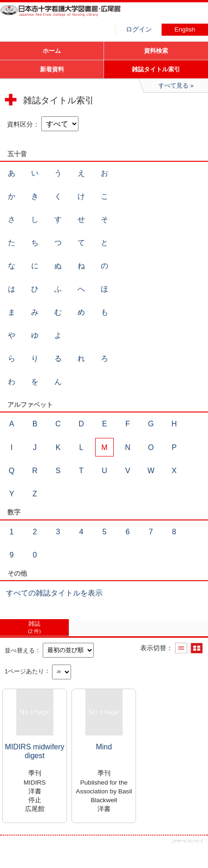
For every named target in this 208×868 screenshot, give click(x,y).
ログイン (139, 29)
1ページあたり (24, 671)
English (185, 29)
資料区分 (20, 124)
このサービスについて (187, 841)
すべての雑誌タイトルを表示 (54, 593)
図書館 (70, 16)
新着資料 (52, 69)
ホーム (52, 51)
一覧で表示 (181, 648)
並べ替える (20, 650)
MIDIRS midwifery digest (35, 751)
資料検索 (156, 51)
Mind (104, 747)
